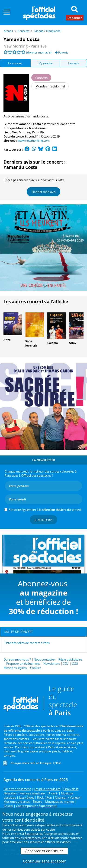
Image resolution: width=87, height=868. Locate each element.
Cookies (36, 668)
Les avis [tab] (74, 63)
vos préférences (30, 838)
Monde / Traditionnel (31, 128)
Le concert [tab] (15, 63)
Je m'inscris (44, 520)
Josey (7, 339)
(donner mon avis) (39, 52)
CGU (75, 664)
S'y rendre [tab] (45, 63)
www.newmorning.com (34, 141)
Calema (53, 343)
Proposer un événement (23, 664)
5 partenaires (34, 834)
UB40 (73, 343)
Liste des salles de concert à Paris (27, 643)
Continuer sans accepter (44, 861)
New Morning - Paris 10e (25, 46)
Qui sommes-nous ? (17, 659)
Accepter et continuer (44, 851)
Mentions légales (15, 668)
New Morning (21, 132)
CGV (66, 664)
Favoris (62, 52)
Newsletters (52, 664)
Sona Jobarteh (31, 343)
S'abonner (75, 18)
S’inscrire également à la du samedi (45, 510)
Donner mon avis (44, 192)
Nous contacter (44, 659)
